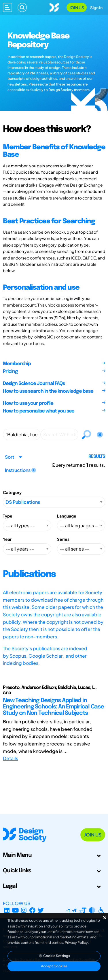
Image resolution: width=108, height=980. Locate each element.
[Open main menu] (7, 7)
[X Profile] (41, 910)
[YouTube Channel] (15, 910)
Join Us (77, 7)
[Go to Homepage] (54, 7)
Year (7, 539)
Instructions (20, 470)
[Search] (22, 7)
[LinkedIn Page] (7, 910)
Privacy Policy (76, 943)
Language (67, 516)
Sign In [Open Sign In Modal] (96, 7)
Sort (10, 457)
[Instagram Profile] (24, 910)
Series (63, 539)
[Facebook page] (32, 910)
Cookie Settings (54, 956)
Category (12, 492)
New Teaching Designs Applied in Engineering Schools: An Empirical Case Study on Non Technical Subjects (53, 707)
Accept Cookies (54, 966)
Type (8, 516)
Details (11, 758)
